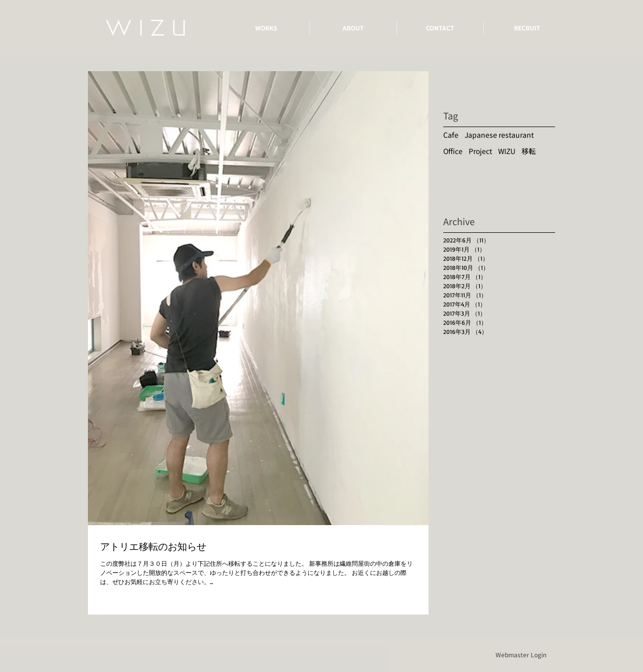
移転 (529, 151)
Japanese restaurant (499, 135)
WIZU (507, 151)
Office (453, 151)
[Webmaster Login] (521, 655)
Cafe (451, 135)
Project (480, 151)
